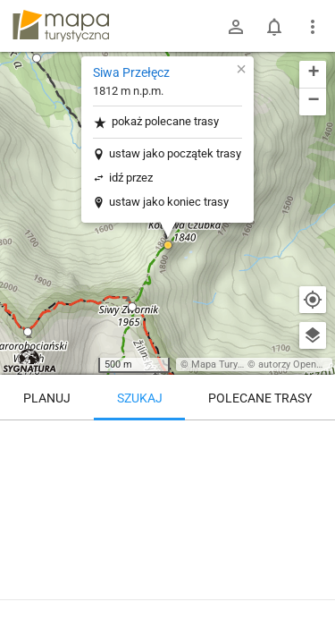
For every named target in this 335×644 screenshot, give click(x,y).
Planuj (47, 398)
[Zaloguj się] (236, 27)
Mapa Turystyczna (231, 364)
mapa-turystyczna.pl (61, 26)
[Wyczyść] (313, 440)
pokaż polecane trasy (156, 122)
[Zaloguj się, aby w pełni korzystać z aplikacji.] (312, 595)
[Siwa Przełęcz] (167, 496)
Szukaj (140, 398)
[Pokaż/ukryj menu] (313, 27)
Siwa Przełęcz (131, 72)
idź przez (131, 178)
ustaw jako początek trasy (175, 153)
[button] (37, 58)
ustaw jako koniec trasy (169, 202)
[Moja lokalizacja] (313, 300)
